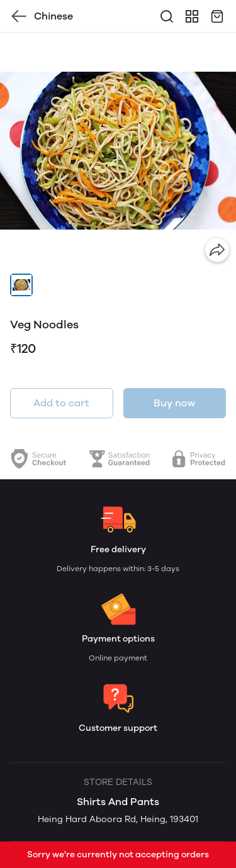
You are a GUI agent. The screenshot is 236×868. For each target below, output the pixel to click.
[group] (118, 151)
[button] (21, 285)
